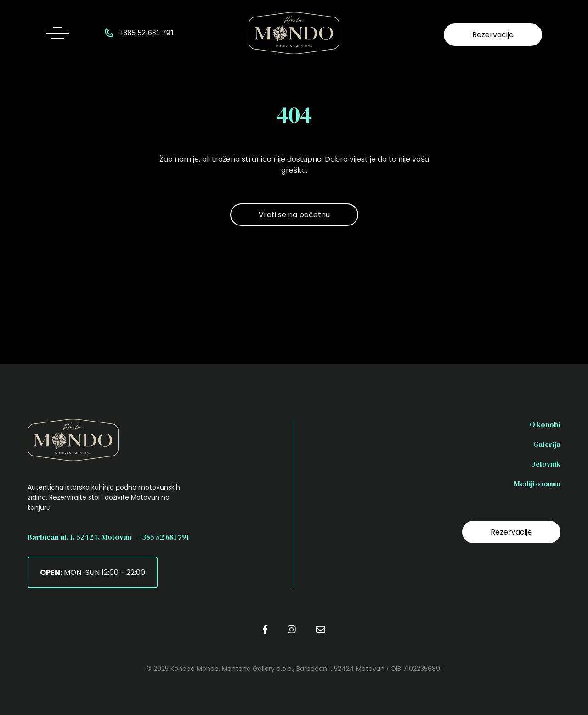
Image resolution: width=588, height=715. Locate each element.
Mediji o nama (537, 484)
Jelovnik (546, 464)
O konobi (545, 424)
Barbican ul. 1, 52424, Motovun (79, 537)
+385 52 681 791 (163, 537)
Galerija (547, 444)
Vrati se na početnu (294, 215)
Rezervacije (493, 35)
